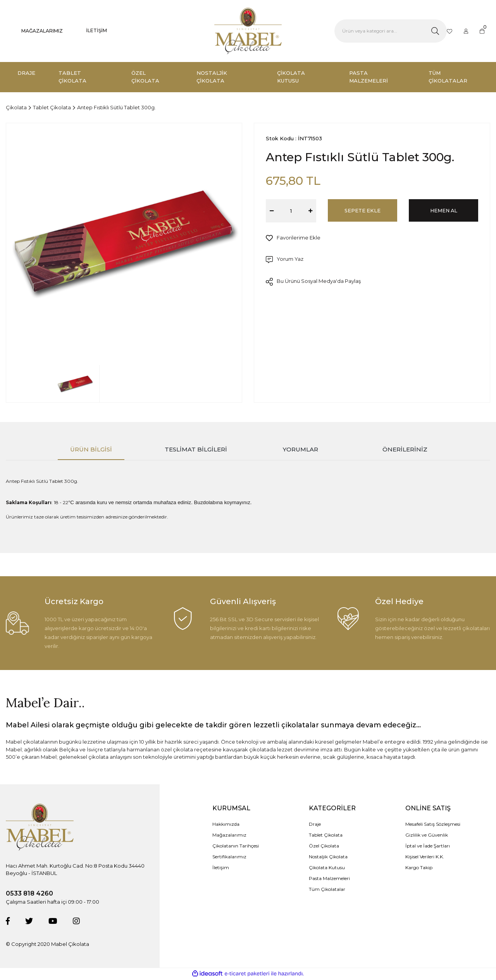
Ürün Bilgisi (91, 449)
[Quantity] (291, 211)
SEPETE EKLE (363, 210)
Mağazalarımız (229, 836)
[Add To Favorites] (293, 238)
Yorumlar (301, 449)
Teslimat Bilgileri (196, 449)
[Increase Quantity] (310, 211)
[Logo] (248, 31)
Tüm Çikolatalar (327, 890)
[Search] (391, 31)
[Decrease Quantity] (272, 211)
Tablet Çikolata (326, 836)
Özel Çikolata (324, 847)
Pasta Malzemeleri (329, 879)
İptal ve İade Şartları (428, 847)
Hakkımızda (226, 825)
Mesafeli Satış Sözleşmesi (433, 825)
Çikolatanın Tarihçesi (236, 847)
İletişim (221, 868)
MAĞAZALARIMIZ (42, 31)
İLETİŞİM (96, 30)
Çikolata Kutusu (327, 868)
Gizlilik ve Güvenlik (427, 836)
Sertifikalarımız (229, 857)
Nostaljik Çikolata (328, 857)
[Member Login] (466, 31)
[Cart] (482, 31)
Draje (315, 825)
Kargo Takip (419, 868)
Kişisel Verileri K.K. (425, 857)
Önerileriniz (405, 449)
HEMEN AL (444, 210)
